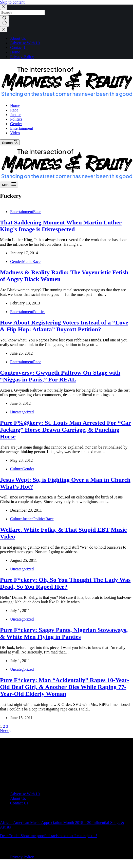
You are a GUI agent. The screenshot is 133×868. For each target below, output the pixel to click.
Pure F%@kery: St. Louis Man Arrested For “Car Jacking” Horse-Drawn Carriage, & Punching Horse (65, 430)
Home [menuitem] (15, 105)
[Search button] (4, 21)
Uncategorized (22, 412)
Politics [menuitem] (16, 119)
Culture (16, 469)
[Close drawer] (4, 30)
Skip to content (12, 2)
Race (37, 212)
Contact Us (19, 47)
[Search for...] (22, 13)
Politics (39, 312)
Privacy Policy (22, 57)
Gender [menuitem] (16, 124)
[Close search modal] (4, 7)
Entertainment (22, 212)
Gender (16, 262)
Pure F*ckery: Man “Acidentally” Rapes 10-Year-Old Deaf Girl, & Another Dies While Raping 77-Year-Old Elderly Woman (65, 687)
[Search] (10, 142)
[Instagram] (15, 774)
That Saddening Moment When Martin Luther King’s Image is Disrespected (61, 226)
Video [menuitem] (15, 133)
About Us (18, 38)
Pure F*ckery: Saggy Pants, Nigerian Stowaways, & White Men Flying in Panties (64, 633)
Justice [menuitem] (16, 115)
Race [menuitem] (14, 110)
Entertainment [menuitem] (22, 128)
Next (6, 731)
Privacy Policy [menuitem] (22, 857)
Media (27, 262)
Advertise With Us (25, 43)
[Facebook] (3, 774)
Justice (28, 519)
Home (15, 52)
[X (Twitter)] (9, 774)
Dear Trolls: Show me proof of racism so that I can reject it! (49, 836)
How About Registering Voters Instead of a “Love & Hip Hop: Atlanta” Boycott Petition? (64, 326)
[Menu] (9, 185)
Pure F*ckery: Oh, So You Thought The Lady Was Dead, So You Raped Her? (65, 583)
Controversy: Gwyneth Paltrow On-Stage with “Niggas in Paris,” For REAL (60, 376)
